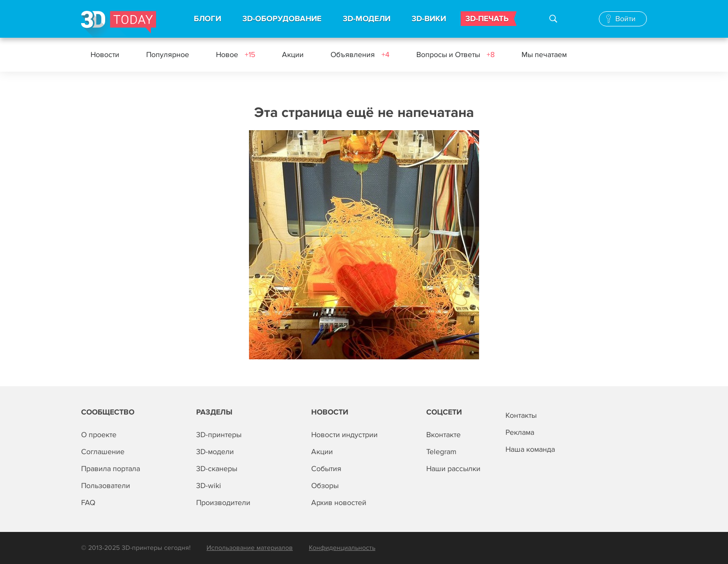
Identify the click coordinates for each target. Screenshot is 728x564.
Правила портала (111, 469)
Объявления (360, 55)
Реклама (520, 432)
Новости (105, 55)
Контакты (521, 415)
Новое (236, 55)
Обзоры (325, 486)
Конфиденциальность (342, 548)
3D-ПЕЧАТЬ (487, 19)
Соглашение (103, 452)
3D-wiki (209, 486)
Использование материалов (250, 548)
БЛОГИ (207, 19)
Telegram (441, 452)
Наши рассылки (453, 469)
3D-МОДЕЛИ (367, 19)
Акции (293, 55)
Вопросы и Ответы (455, 55)
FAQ (88, 503)
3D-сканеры (217, 469)
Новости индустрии (344, 435)
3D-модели (215, 452)
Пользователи (106, 486)
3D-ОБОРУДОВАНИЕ (282, 19)
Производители (223, 503)
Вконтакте (443, 435)
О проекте (99, 435)
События (326, 469)
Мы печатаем (544, 55)
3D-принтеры (219, 435)
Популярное (168, 55)
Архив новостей (339, 503)
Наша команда (530, 449)
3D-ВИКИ (429, 19)
